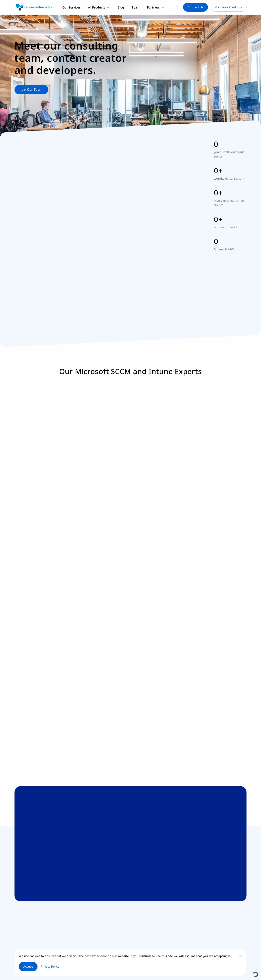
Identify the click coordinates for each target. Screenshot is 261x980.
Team (136, 7)
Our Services (72, 7)
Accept (28, 967)
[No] (240, 956)
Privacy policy (50, 967)
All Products (97, 7)
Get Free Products (229, 7)
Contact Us (195, 7)
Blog (121, 7)
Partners (154, 7)
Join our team (31, 89)
